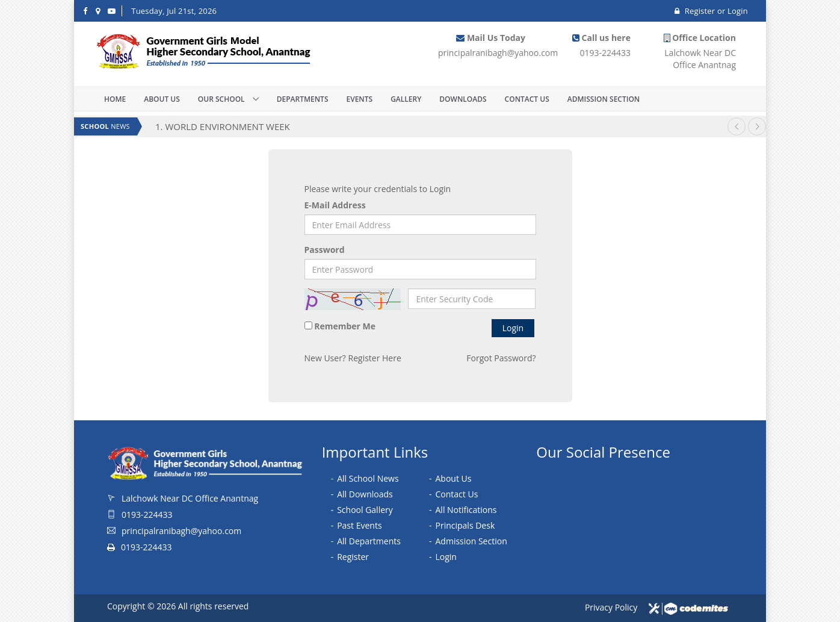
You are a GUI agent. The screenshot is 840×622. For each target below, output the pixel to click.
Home (115, 99)
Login (738, 11)
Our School (222, 99)
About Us (162, 99)
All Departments (369, 541)
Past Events (359, 525)
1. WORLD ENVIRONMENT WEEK (223, 126)
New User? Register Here (353, 358)
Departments (303, 99)
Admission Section (604, 99)
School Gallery (365, 510)
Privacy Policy (611, 607)
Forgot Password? (501, 358)
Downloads (463, 99)
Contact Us (527, 99)
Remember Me (345, 326)
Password (325, 250)
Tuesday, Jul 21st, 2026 (174, 11)
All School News (368, 478)
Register (696, 11)
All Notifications (466, 510)
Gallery (406, 99)
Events (360, 99)
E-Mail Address (335, 205)
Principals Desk (465, 525)
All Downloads (365, 494)
